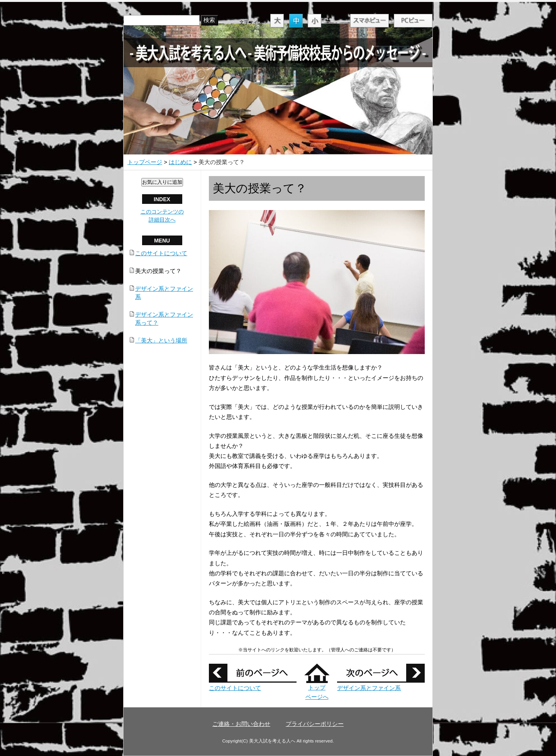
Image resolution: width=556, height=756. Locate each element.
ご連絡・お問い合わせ (241, 724)
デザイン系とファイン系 (369, 688)
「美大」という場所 (161, 340)
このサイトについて (235, 688)
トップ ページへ (317, 687)
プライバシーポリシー (315, 724)
